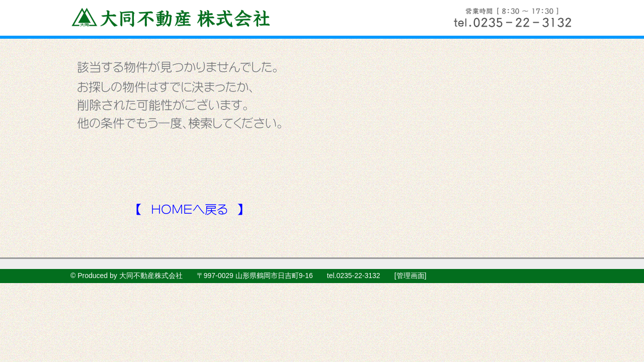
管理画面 (411, 276)
